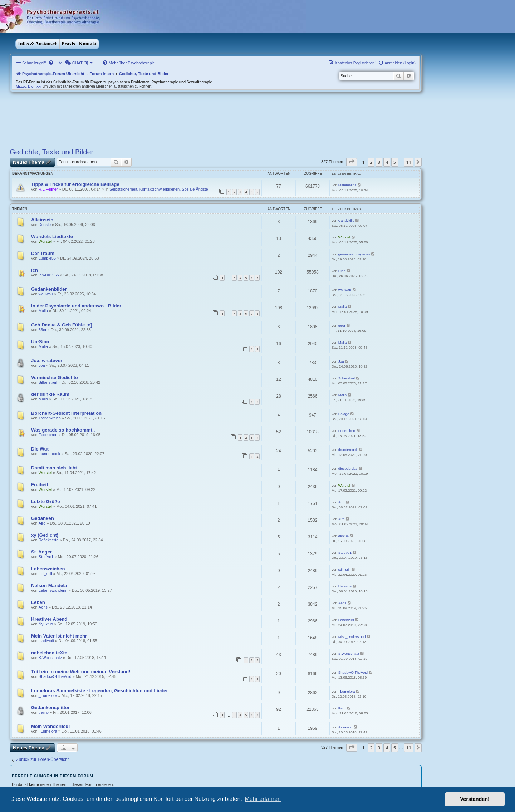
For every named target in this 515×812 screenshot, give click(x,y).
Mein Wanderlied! (51, 726)
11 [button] (409, 162)
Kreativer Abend (49, 619)
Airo (342, 502)
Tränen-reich (50, 418)
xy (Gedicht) (45, 535)
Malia (43, 311)
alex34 (344, 536)
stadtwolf (46, 641)
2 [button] (371, 162)
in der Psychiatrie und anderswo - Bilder (76, 306)
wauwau (46, 294)
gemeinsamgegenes (354, 254)
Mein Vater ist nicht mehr (59, 636)
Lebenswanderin (53, 590)
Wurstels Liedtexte (52, 237)
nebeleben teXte (49, 653)
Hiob (342, 271)
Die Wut (40, 449)
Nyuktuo (46, 624)
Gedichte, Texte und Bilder (51, 152)
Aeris (43, 607)
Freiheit (40, 485)
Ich (35, 270)
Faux (342, 708)
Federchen (48, 435)
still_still (45, 574)
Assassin (345, 727)
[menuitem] (55, 63)
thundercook (50, 454)
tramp (44, 712)
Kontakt (88, 44)
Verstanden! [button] (475, 799)
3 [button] (379, 162)
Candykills (346, 220)
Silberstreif (48, 382)
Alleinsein (42, 220)
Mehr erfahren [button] (263, 799)
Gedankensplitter (50, 707)
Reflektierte (49, 540)
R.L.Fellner (48, 189)
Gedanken (43, 518)
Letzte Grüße (46, 501)
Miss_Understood (352, 637)
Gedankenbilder (49, 289)
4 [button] (387, 162)
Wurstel (45, 241)
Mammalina (347, 185)
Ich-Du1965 (49, 275)
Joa (42, 365)
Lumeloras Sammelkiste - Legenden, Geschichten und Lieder (100, 691)
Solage (344, 414)
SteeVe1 (46, 557)
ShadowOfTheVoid (55, 676)
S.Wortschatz (50, 658)
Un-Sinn (40, 342)
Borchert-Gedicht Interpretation (66, 413)
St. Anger (41, 552)
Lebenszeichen (48, 569)
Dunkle (45, 225)
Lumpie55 (47, 258)
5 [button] (395, 162)
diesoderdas (348, 469)
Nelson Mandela (49, 585)
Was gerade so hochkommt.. (63, 430)
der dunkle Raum (50, 394)
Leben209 (346, 620)
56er (43, 330)
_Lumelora (48, 695)
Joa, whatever (47, 361)
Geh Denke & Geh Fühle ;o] (62, 325)
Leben (38, 602)
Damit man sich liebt (54, 468)
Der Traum (43, 253)
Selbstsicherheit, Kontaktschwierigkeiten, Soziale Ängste (159, 189)
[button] (352, 162)
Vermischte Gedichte (54, 377)
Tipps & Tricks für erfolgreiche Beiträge (75, 184)
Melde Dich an (28, 86)
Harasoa (345, 586)
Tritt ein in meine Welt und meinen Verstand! (81, 672)
